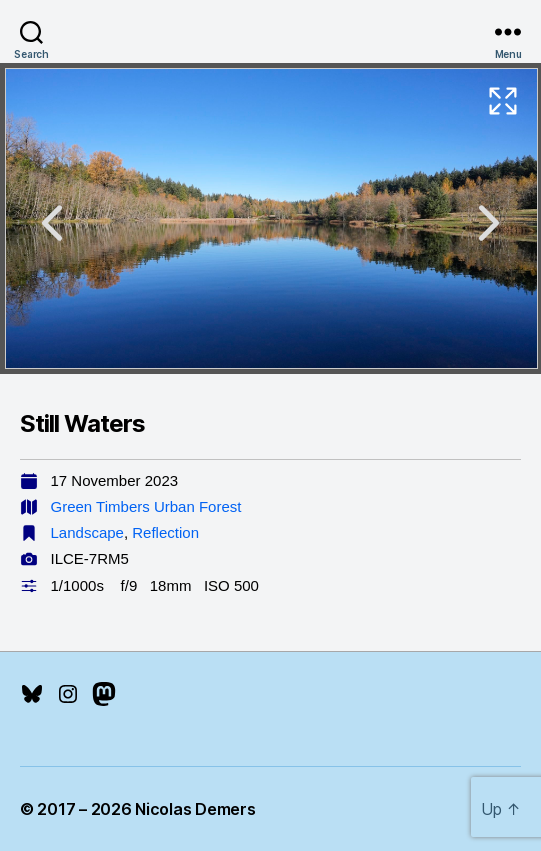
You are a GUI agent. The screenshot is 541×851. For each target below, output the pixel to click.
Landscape (87, 532)
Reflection (165, 532)
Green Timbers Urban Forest (146, 506)
